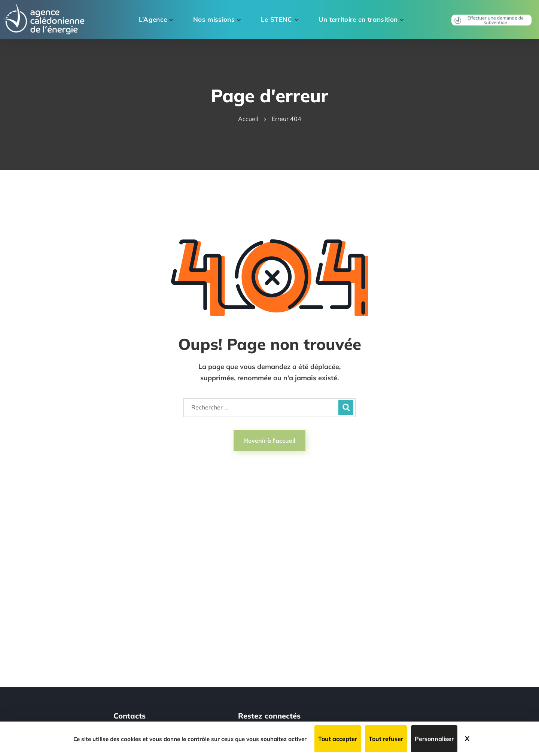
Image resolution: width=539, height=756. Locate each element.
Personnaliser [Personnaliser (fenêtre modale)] (434, 739)
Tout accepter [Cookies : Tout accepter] (338, 739)
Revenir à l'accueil (270, 441)
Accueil (248, 119)
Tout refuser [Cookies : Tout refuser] (386, 739)
